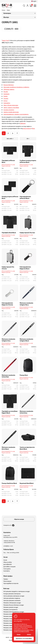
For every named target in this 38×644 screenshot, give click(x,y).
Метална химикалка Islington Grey (8, 340)
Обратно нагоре (19, 520)
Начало (3, 10)
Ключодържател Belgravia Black (25, 268)
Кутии (5, 101)
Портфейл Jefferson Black (8, 162)
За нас (5, 561)
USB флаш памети (9, 89)
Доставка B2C (8, 565)
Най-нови (10, 139)
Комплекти (7, 103)
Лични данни (7, 570)
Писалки (6, 99)
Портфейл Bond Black (9, 233)
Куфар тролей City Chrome (8, 268)
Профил (6, 580)
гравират (23, 123)
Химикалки (6, 94)
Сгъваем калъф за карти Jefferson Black (28, 162)
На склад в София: (6, 171)
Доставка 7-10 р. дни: (7, 175)
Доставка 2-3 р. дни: (7, 173)
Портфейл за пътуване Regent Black (10, 413)
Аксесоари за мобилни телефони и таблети (16, 87)
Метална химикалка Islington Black (26, 340)
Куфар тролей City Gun (27, 233)
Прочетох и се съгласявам (24, 639)
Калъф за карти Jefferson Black (10, 198)
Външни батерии (9, 85)
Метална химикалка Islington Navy (26, 304)
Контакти (7, 572)
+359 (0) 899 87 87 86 (9, 543)
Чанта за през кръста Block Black (27, 449)
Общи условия (8, 563)
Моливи (6, 92)
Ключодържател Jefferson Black (25, 198)
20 (28, 139)
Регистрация (7, 582)
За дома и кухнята (9, 110)
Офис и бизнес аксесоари (11, 105)
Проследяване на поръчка (11, 584)
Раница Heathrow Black (9, 484)
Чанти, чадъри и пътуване (11, 108)
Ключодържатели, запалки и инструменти (16, 114)
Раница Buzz (24, 376)
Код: (3, 169)
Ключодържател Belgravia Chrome (7, 304)
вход (33, 129)
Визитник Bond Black (27, 484)
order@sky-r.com (8, 547)
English (34, 1)
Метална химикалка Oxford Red (8, 376)
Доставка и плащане (9, 567)
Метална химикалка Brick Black (8, 449)
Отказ (29, 634)
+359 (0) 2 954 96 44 (9, 542)
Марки (8, 10)
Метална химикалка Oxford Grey (26, 413)
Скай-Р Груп (6, 41)
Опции (19, 634)
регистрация (27, 129)
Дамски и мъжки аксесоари (11, 112)
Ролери (5, 96)
